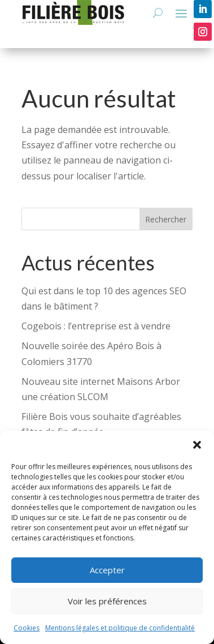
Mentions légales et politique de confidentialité (120, 628)
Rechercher (166, 219)
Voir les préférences (107, 601)
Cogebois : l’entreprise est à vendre (96, 326)
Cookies (27, 628)
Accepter (107, 570)
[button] (197, 445)
